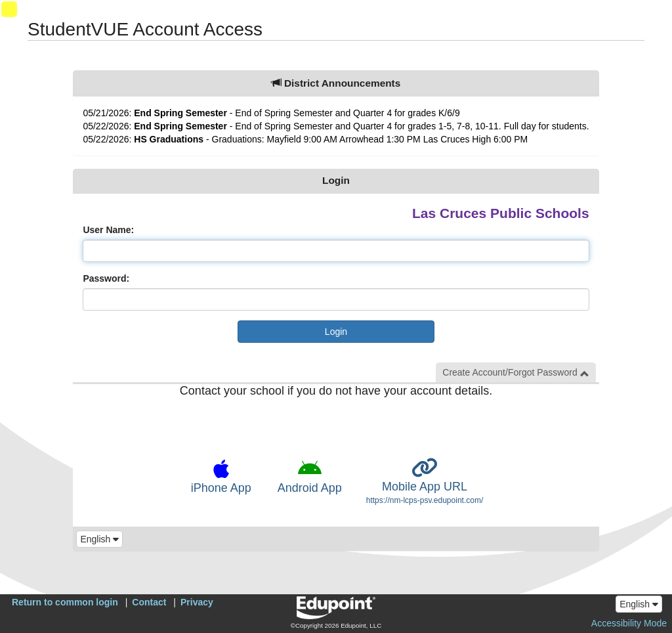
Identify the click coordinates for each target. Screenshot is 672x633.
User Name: (108, 230)
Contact (149, 602)
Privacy (197, 602)
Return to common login (65, 602)
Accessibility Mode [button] (629, 623)
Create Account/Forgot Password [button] (515, 373)
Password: (106, 278)
